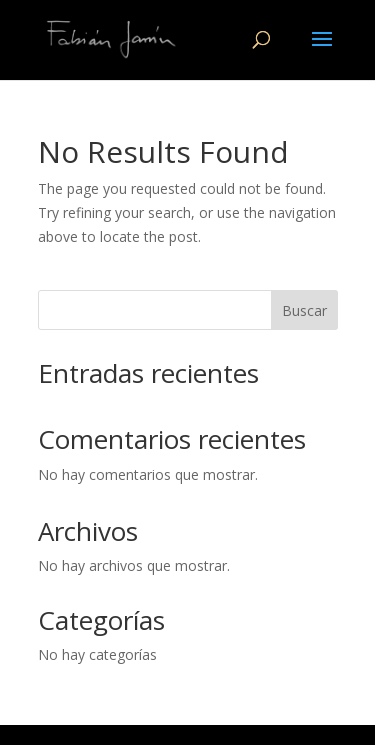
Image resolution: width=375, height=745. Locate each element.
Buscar (304, 310)
